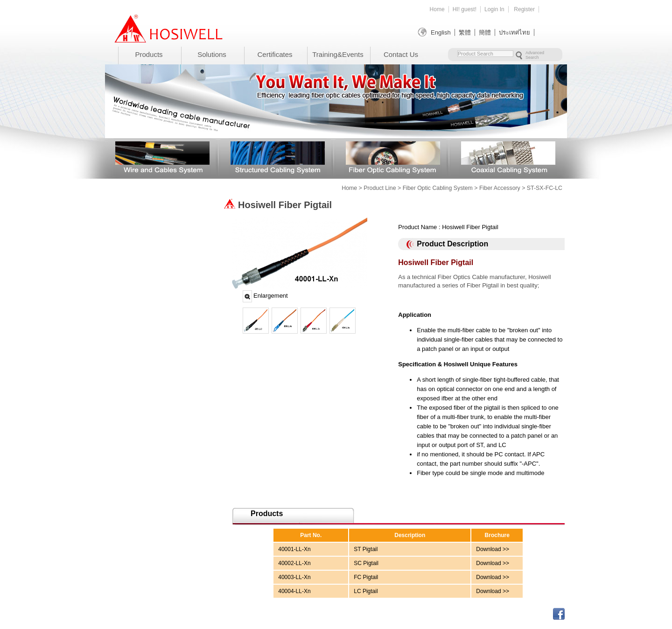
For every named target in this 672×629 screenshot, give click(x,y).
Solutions (212, 54)
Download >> (493, 549)
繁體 (465, 32)
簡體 (485, 32)
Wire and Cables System (162, 157)
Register (524, 9)
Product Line (380, 188)
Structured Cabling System (278, 157)
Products (149, 54)
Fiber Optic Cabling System (393, 157)
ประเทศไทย (514, 32)
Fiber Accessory (500, 188)
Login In (494, 9)
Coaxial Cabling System (508, 157)
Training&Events (338, 54)
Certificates (275, 54)
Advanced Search (535, 55)
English (441, 32)
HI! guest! (465, 9)
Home (437, 9)
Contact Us (401, 54)
